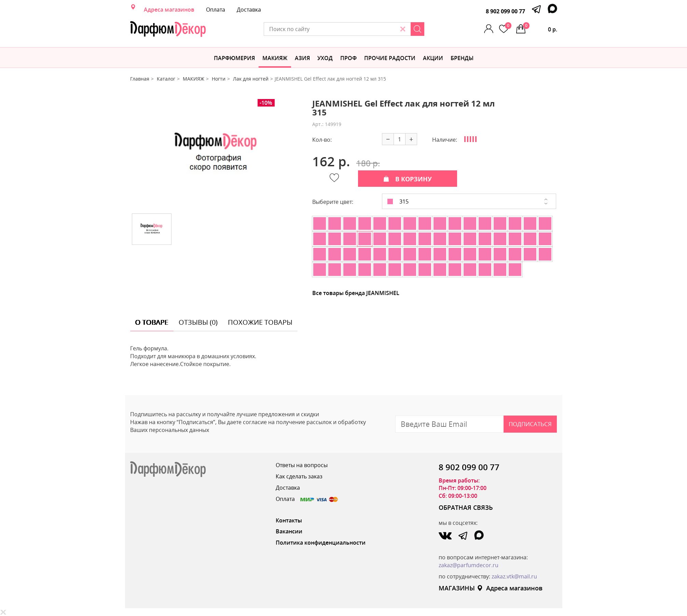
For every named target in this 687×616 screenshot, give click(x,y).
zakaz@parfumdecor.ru (469, 565)
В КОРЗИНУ (408, 179)
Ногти (219, 79)
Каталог (166, 79)
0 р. (540, 28)
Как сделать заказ (299, 476)
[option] (216, 154)
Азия (302, 58)
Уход (325, 58)
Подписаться (530, 424)
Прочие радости (390, 58)
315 (398, 201)
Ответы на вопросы (302, 465)
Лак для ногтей (251, 79)
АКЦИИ (433, 58)
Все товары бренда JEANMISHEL (356, 293)
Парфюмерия (234, 58)
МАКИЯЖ (275, 58)
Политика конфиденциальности (321, 543)
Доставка (249, 10)
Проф (348, 58)
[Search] (417, 29)
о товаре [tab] (152, 322)
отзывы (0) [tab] (198, 322)
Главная (140, 79)
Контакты (289, 520)
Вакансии (289, 531)
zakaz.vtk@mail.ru (514, 576)
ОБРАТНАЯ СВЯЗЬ (466, 507)
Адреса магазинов (169, 10)
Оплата (216, 10)
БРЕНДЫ (462, 58)
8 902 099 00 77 (505, 11)
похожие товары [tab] (260, 322)
